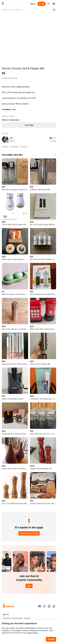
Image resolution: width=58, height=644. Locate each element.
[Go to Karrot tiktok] (54, 606)
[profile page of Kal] (5, 139)
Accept (51, 639)
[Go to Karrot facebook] (40, 606)
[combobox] (27, 10)
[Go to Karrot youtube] (49, 606)
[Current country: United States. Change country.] (54, 4)
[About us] (49, 4)
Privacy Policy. (32, 633)
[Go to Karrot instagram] (44, 606)
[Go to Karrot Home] (8, 606)
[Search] (54, 10)
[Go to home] (3, 4)
